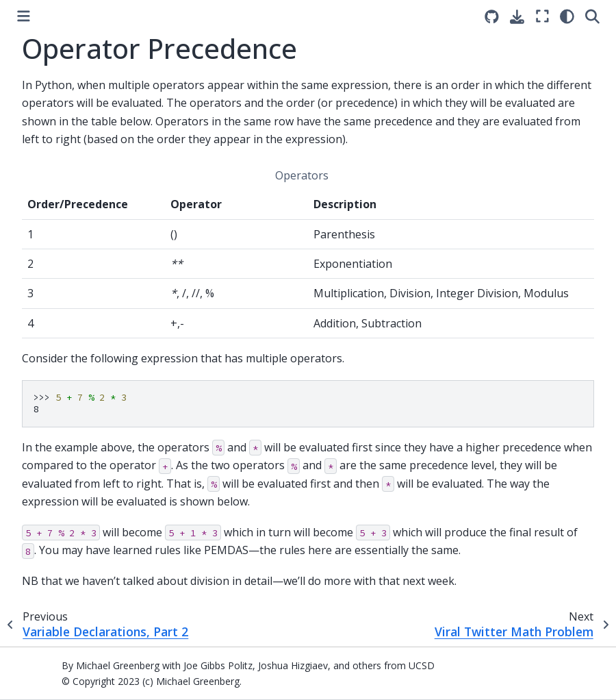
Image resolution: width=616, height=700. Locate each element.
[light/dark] (567, 16)
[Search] (592, 16)
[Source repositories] (492, 17)
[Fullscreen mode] (542, 16)
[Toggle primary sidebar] (24, 16)
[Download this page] (517, 17)
